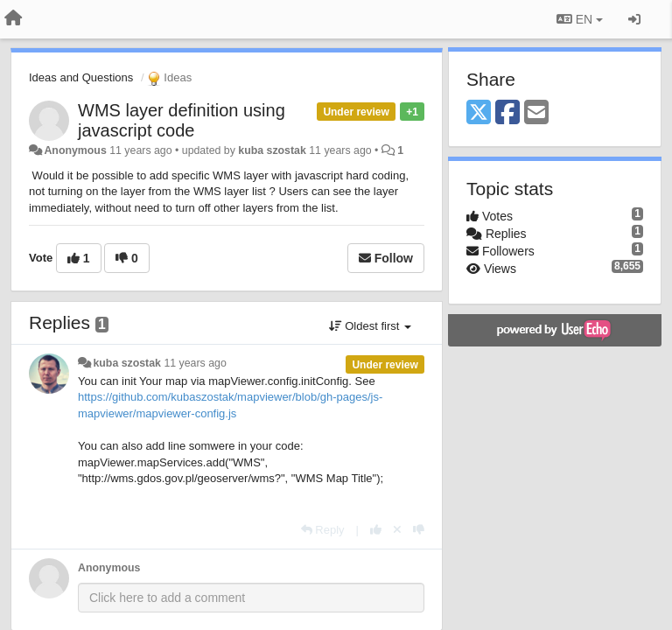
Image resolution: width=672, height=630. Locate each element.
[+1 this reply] (376, 530)
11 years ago (195, 363)
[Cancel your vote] (397, 530)
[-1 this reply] (419, 530)
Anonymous (75, 150)
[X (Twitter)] (479, 113)
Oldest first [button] (370, 326)
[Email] (536, 113)
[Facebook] (507, 113)
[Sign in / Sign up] (634, 19)
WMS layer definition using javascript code (182, 120)
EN (580, 19)
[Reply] (323, 530)
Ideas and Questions (81, 77)
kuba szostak (272, 150)
